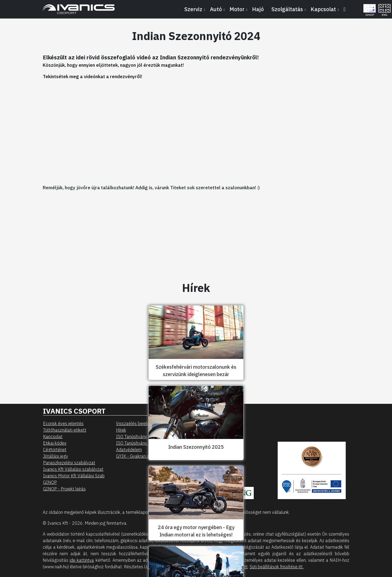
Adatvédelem (129, 450)
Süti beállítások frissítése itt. (277, 567)
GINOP (50, 482)
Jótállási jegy (56, 456)
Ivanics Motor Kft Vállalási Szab (74, 476)
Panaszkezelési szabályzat (69, 463)
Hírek (121, 430)
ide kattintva (82, 560)
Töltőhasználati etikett (65, 430)
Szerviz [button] (193, 9)
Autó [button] (216, 9)
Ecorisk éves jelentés (63, 423)
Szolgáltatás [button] (287, 9)
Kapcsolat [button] (323, 9)
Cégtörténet (55, 450)
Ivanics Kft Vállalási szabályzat (73, 469)
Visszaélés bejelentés (137, 423)
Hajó (258, 9)
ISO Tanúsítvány (131, 436)
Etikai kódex (55, 443)
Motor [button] (237, 9)
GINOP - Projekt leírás (64, 489)
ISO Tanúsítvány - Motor (139, 443)
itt (246, 567)
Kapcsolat (53, 436)
